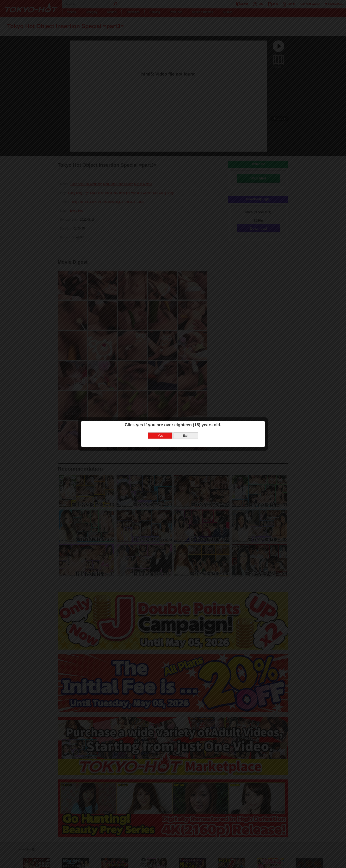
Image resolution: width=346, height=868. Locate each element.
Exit (186, 436)
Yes (160, 436)
